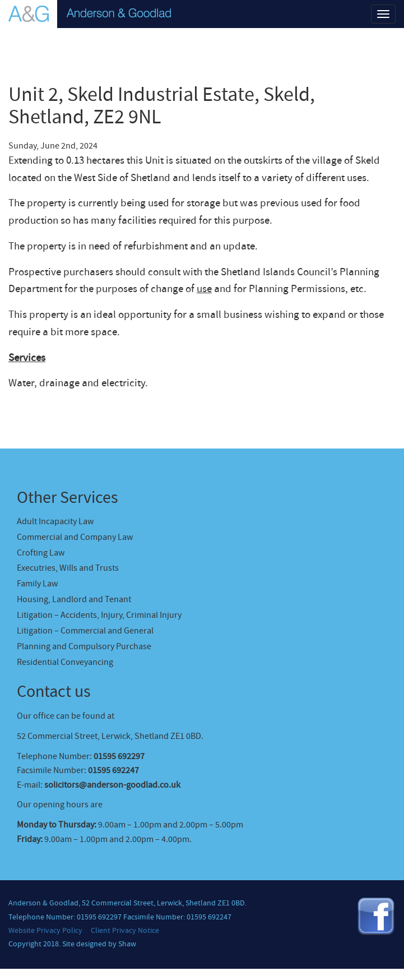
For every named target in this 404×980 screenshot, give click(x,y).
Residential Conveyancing (65, 662)
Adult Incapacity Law (55, 521)
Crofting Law (41, 553)
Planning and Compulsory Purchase (84, 646)
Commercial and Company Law (75, 537)
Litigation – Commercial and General (85, 631)
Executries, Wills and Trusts (68, 568)
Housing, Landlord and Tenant (74, 599)
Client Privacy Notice (125, 931)
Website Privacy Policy (45, 931)
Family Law (37, 584)
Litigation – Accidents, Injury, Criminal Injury (99, 615)
